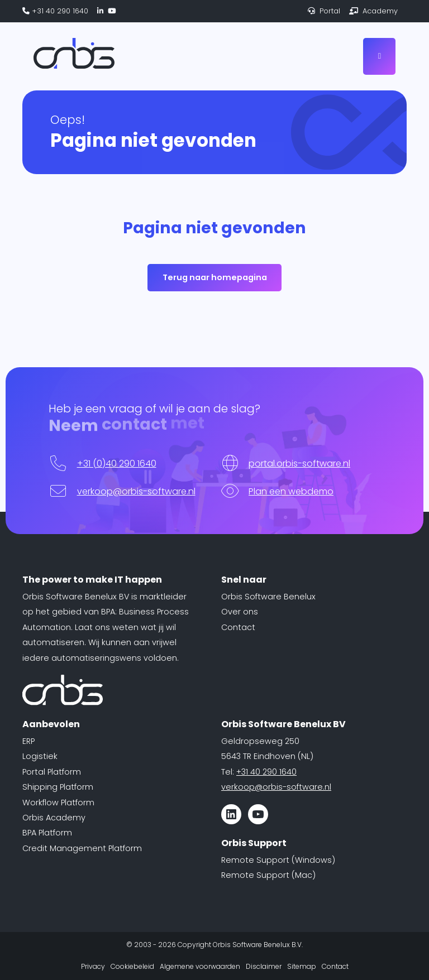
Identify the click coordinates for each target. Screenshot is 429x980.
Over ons (240, 612)
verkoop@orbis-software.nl (136, 491)
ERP (28, 741)
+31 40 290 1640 (55, 11)
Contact (238, 627)
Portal (324, 11)
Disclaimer (264, 966)
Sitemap (302, 966)
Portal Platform (52, 772)
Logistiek (40, 756)
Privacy (93, 966)
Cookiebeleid (132, 966)
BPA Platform (47, 833)
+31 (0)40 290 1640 (117, 463)
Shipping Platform (58, 787)
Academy (373, 11)
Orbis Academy (54, 818)
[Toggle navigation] (379, 56)
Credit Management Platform (82, 848)
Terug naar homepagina (215, 277)
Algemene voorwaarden (200, 966)
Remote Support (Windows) (278, 860)
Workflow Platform (58, 803)
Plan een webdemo (291, 491)
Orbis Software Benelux (268, 597)
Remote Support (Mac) (268, 875)
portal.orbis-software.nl (299, 463)
